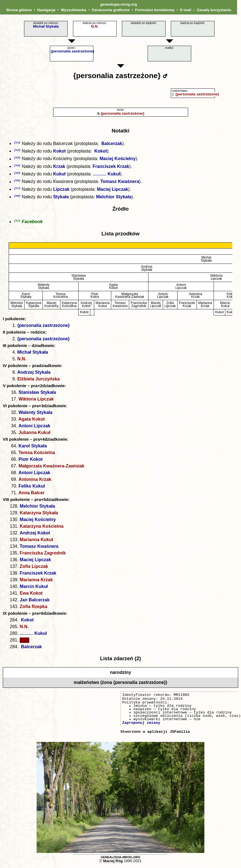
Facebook (32, 224)
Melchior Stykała (114, 199)
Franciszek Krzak (111, 167)
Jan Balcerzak (35, 602)
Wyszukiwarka (74, 10)
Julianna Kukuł (34, 435)
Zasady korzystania (214, 10)
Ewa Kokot (31, 596)
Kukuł (59, 175)
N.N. (95, 26)
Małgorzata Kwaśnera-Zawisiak (51, 468)
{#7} (17, 190)
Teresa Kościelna (37, 455)
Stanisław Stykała (37, 395)
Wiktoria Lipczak (36, 402)
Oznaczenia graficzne (111, 10)
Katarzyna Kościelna (42, 529)
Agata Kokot (32, 422)
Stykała (61, 199)
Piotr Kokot (30, 462)
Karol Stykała (33, 448)
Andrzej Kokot (35, 535)
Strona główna (19, 10)
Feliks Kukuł (32, 489)
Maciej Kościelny (118, 160)
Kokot (59, 152)
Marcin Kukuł (34, 589)
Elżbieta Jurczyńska (39, 381)
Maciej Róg (113, 863)
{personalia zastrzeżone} (72, 51)
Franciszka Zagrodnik (43, 555)
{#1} (17, 143)
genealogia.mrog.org (119, 4)
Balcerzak (111, 144)
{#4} (17, 166)
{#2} (17, 150)
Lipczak (61, 191)
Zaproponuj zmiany (141, 725)
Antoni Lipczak (34, 428)
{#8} (17, 198)
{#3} (17, 158)
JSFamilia (180, 734)
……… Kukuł (106, 175)
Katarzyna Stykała (39, 515)
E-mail (186, 10)
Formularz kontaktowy (155, 10)
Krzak (59, 167)
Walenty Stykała (35, 415)
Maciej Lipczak (112, 191)
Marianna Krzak (36, 582)
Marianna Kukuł (36, 542)
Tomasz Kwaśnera (120, 183)
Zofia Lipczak (34, 569)
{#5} (17, 174)
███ (25, 642)
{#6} (17, 182)
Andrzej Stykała (34, 375)
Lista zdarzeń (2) (121, 661)
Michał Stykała (46, 26)
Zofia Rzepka (34, 609)
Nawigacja (46, 10)
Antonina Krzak (35, 482)
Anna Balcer (31, 495)
